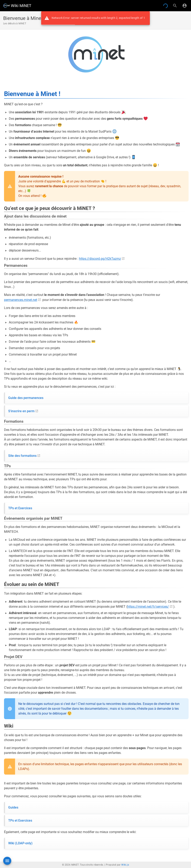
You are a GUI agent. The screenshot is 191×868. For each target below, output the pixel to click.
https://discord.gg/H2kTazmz (100, 259)
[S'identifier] (185, 6)
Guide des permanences (26, 398)
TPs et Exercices (20, 508)
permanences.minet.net (21, 300)
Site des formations (22, 456)
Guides (13, 807)
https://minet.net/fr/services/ (148, 607)
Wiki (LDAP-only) (20, 843)
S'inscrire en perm (21, 411)
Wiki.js (125, 865)
